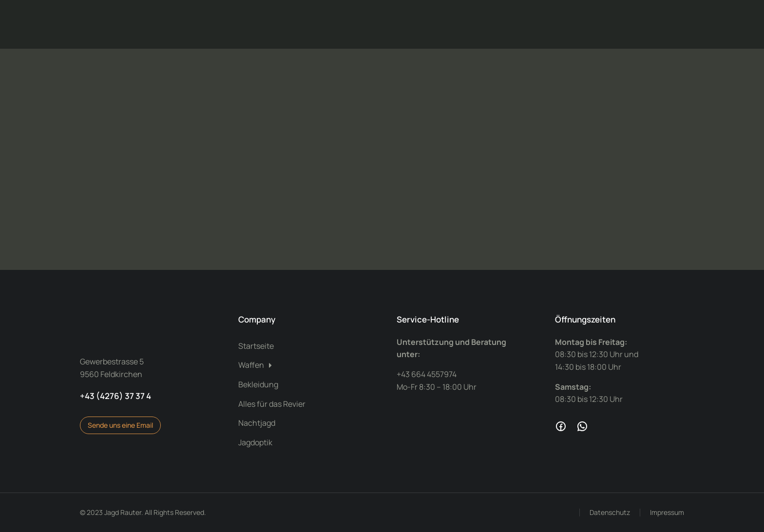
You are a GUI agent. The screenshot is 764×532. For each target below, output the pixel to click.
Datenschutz (610, 512)
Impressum (667, 512)
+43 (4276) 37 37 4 (115, 396)
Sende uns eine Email (120, 425)
